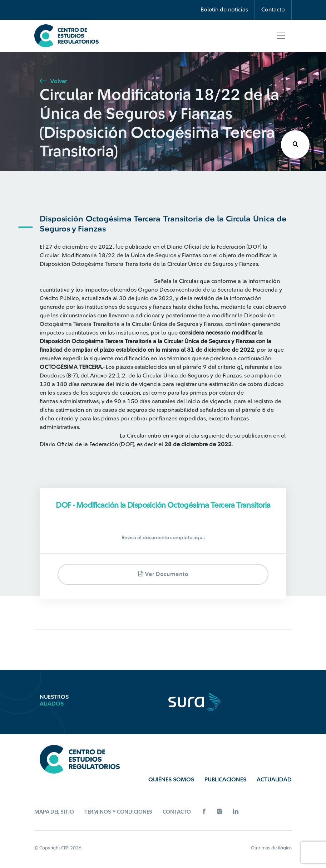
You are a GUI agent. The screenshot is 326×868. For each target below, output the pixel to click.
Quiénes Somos (171, 780)
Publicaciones (225, 780)
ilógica (285, 848)
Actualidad (274, 780)
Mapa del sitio (54, 812)
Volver (53, 81)
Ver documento (163, 574)
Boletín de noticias (224, 10)
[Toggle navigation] (281, 36)
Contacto (273, 10)
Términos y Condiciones (118, 812)
